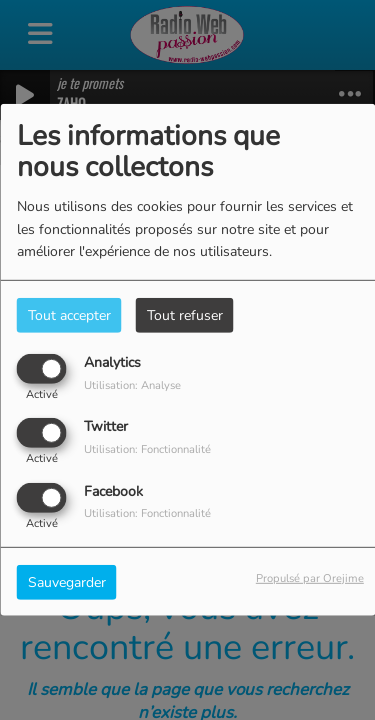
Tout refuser (185, 315)
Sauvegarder (67, 581)
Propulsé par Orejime (310, 577)
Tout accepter (69, 315)
